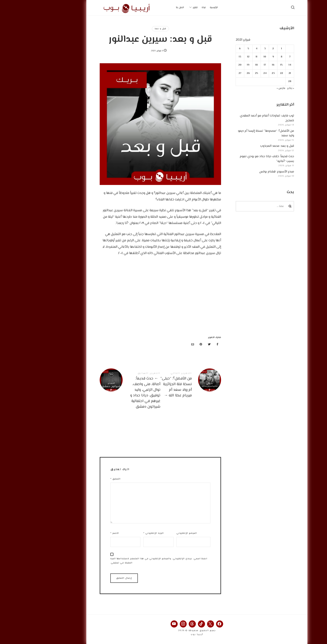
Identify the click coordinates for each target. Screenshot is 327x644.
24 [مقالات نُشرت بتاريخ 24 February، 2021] (232, 73)
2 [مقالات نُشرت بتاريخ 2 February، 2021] (240, 49)
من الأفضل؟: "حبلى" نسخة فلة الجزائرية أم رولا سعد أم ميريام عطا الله (157, 385)
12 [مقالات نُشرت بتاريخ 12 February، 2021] (215, 57)
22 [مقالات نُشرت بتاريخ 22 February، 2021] (248, 73)
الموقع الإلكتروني (153, 533)
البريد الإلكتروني (120, 533)
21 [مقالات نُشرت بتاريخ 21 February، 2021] (256, 73)
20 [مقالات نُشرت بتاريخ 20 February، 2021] (207, 65)
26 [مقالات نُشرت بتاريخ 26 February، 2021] (215, 73)
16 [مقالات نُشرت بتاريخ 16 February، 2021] (240, 65)
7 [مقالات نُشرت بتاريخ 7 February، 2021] (257, 57)
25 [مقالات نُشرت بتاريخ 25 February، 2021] (223, 73)
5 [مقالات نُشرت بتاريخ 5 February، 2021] (215, 49)
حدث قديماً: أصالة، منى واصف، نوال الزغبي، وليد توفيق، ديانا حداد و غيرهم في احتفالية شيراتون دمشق (97, 391)
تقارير (162, 8)
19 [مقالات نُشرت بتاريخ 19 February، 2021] (215, 65)
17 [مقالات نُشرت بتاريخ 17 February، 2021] (231, 65)
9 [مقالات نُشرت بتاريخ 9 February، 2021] (240, 57)
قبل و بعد (127, 29)
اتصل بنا (147, 8)
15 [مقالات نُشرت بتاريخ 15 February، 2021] (248, 65)
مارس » (248, 88)
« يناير (257, 88)
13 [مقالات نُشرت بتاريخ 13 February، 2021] (207, 57)
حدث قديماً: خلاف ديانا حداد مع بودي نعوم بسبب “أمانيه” (234, 159)
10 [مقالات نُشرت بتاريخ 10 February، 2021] (231, 57)
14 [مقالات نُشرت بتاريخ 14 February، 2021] (257, 65)
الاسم (81, 533)
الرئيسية (180, 8)
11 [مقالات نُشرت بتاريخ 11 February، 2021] (223, 57)
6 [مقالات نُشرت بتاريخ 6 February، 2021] (207, 49)
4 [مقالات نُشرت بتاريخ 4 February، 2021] (223, 49)
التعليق (82, 479)
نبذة (170, 8)
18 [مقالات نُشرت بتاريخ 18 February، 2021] (223, 65)
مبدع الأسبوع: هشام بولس (243, 172)
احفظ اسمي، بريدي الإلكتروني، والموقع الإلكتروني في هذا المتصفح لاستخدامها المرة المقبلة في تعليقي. (125, 561)
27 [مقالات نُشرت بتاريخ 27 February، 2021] (207, 73)
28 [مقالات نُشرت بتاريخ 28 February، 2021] (256, 82)
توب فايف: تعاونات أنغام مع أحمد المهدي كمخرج (234, 118)
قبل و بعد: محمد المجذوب (244, 146)
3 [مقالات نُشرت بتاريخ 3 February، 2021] (232, 49)
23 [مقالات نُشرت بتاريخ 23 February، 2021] (240, 73)
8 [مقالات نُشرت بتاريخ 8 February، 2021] (248, 57)
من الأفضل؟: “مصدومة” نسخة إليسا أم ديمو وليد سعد (233, 133)
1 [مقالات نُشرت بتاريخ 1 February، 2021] (248, 49)
